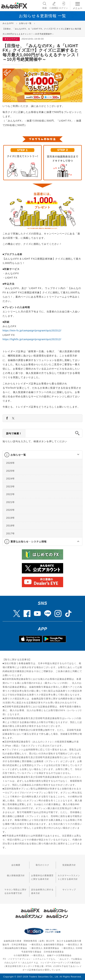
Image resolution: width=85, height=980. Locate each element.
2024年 (10, 479)
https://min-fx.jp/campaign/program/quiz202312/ (32, 331)
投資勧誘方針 (69, 865)
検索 (44, 5)
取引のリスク (42, 865)
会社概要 (16, 865)
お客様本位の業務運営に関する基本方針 (42, 877)
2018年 (10, 526)
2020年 (10, 510)
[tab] (42, 455)
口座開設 (54, 5)
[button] (75, 455)
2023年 (10, 486)
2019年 (10, 518)
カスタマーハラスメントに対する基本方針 (69, 877)
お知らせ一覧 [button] (18, 455)
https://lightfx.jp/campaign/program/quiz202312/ (32, 339)
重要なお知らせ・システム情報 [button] (29, 542)
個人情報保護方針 (16, 876)
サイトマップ (69, 890)
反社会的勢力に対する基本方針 (42, 891)
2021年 (10, 502)
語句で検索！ (14, 433)
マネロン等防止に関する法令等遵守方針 (15, 891)
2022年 (10, 494)
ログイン (63, 5)
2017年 (10, 533)
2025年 (10, 471)
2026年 (10, 463)
